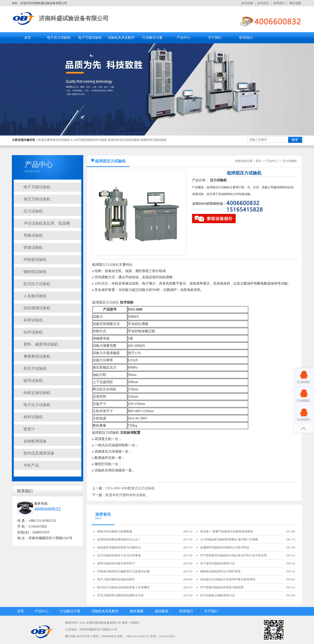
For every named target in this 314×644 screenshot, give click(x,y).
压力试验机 (33, 211)
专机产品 (31, 465)
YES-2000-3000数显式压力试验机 (130, 488)
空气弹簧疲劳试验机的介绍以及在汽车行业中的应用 (233, 555)
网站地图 (295, 3)
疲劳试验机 (33, 381)
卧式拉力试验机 (37, 284)
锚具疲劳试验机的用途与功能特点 (119, 547)
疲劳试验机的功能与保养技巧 (116, 563)
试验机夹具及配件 (121, 38)
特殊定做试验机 (37, 393)
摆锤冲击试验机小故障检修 (115, 531)
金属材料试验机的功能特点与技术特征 (225, 547)
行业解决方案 (152, 38)
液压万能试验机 (37, 199)
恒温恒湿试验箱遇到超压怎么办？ (119, 539)
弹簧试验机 (33, 247)
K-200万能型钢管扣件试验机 (89, 140)
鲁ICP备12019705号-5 (79, 636)
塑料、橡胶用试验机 (41, 344)
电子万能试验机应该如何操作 (116, 579)
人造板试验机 (35, 296)
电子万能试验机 (90, 38)
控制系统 (101, 284)
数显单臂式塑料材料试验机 (126, 495)
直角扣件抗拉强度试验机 (124, 140)
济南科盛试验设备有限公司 (74, 18)
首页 (28, 38)
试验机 (114, 302)
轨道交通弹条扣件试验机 (54, 140)
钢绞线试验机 (35, 272)
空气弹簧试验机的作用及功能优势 (222, 587)
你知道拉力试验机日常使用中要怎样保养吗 (228, 579)
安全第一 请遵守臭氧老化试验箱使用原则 (227, 531)
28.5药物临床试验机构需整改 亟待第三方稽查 (229, 539)
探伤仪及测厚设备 (39, 453)
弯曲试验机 (33, 235)
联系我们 (279, 3)
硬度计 (29, 429)
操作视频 (137, 611)
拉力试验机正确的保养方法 (217, 595)
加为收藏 (247, 3)
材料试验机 (33, 417)
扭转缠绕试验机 (37, 308)
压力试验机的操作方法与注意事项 (119, 555)
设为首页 (263, 3)
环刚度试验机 (35, 260)
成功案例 (161, 611)
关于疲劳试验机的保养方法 (217, 563)
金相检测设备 (35, 441)
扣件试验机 (33, 332)
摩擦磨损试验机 (37, 356)
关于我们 (215, 38)
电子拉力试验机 (59, 38)
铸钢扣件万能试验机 (154, 140)
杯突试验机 (33, 320)
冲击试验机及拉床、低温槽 (47, 223)
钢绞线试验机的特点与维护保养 (220, 571)
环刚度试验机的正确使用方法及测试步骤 (123, 571)
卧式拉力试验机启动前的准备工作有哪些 (123, 587)
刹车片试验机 (35, 368)
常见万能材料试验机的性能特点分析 (120, 595)
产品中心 (184, 38)
